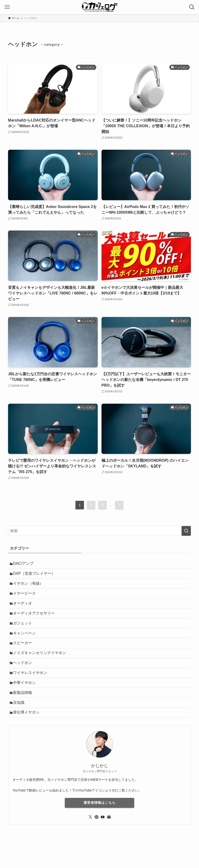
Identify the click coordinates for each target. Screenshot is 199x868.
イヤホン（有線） (30, 587)
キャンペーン (26, 643)
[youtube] (103, 838)
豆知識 (20, 721)
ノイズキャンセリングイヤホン (41, 665)
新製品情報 (24, 710)
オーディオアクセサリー (36, 620)
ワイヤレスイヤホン (32, 688)
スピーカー (24, 654)
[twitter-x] (90, 838)
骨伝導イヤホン (28, 733)
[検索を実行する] (186, 531)
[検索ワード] (100, 531)
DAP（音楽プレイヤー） (36, 576)
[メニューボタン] (7, 7)
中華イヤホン (26, 699)
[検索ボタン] (192, 7)
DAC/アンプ (25, 564)
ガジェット (24, 632)
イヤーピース (26, 598)
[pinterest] (97, 838)
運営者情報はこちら (99, 824)
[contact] (109, 838)
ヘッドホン (24, 676)
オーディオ (24, 609)
